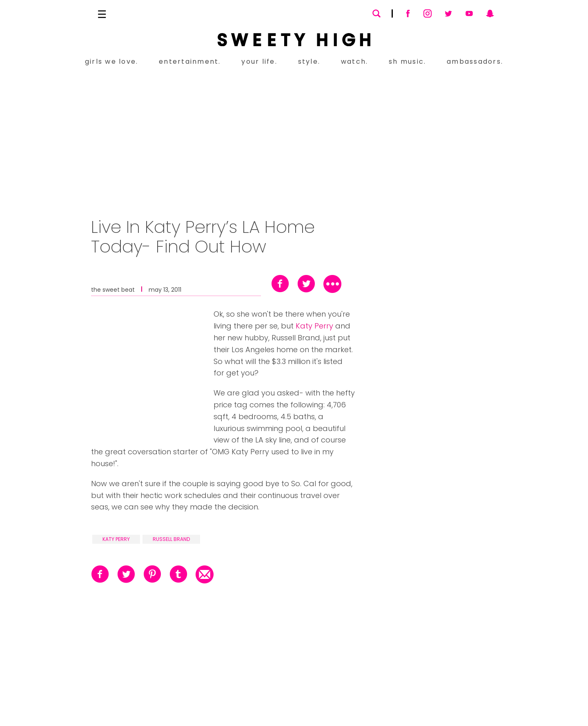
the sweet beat (113, 289)
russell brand (171, 539)
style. (309, 61)
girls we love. (111, 61)
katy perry (116, 539)
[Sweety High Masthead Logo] (294, 40)
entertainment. (190, 61)
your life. (259, 61)
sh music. (407, 61)
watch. (354, 61)
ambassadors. (475, 61)
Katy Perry (314, 326)
